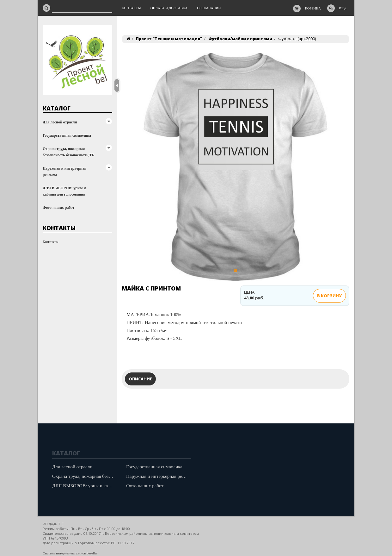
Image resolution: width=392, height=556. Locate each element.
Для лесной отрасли (60, 122)
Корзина (313, 8)
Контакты (51, 242)
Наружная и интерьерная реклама (64, 172)
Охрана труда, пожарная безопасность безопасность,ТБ (68, 152)
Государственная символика (67, 135)
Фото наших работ (58, 208)
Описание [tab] (140, 379)
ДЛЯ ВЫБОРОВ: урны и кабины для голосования (64, 191)
